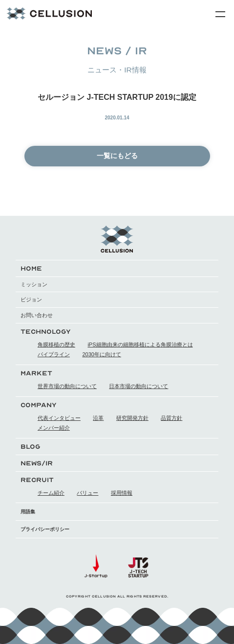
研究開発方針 (132, 418)
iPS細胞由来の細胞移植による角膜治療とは (140, 345)
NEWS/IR (37, 463)
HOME (31, 268)
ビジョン (31, 299)
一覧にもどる (117, 156)
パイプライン (54, 354)
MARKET (36, 373)
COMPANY (39, 405)
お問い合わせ (37, 315)
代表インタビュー (59, 418)
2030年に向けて (101, 354)
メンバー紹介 (54, 428)
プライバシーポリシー (45, 529)
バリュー (87, 493)
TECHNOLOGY (46, 332)
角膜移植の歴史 (56, 345)
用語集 (28, 512)
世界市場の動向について (67, 386)
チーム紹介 (51, 493)
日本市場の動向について (138, 386)
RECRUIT (37, 480)
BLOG (31, 447)
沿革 (98, 418)
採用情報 (122, 493)
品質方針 (171, 418)
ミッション (34, 284)
